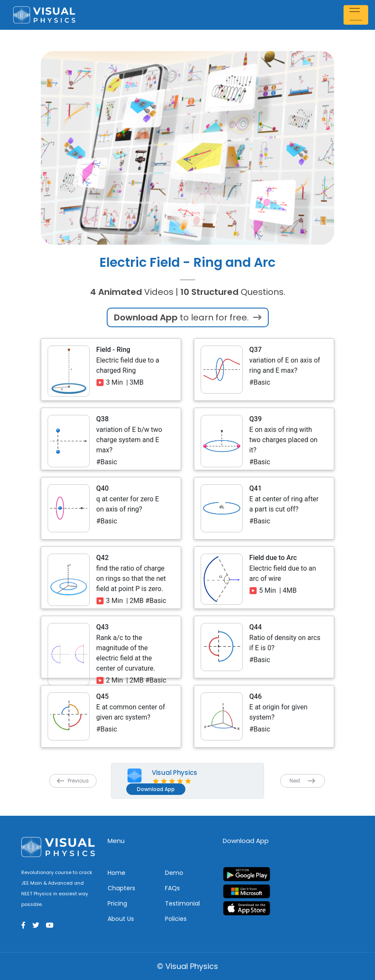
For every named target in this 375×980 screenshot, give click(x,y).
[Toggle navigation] (357, 15)
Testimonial (182, 903)
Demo (174, 873)
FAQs (172, 888)
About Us (121, 919)
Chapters (121, 888)
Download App (156, 789)
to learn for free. (188, 317)
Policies (176, 919)
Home (116, 873)
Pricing (117, 903)
